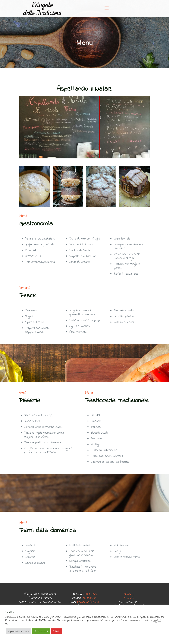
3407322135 (90, 598)
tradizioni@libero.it (88, 602)
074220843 (91, 594)
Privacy (129, 594)
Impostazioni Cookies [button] (18, 631)
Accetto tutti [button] (41, 631)
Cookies (129, 598)
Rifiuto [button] (57, 631)
